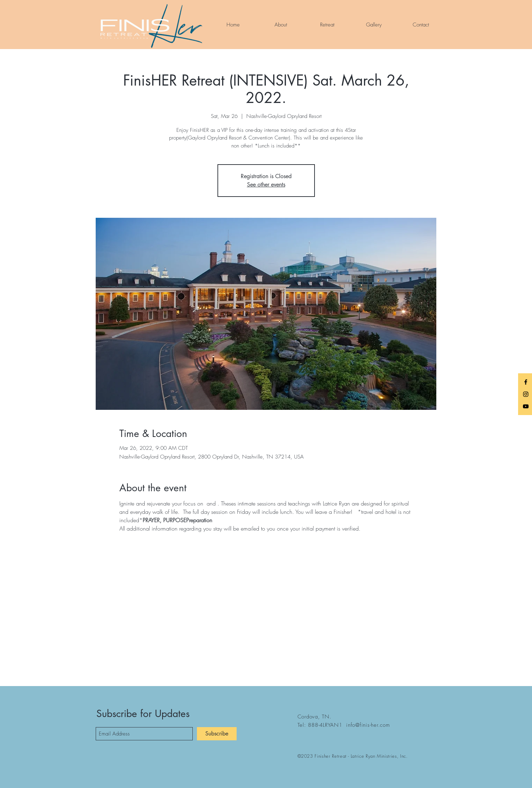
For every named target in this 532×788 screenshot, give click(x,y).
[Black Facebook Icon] (526, 382)
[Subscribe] (217, 734)
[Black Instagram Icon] (526, 394)
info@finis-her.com (368, 725)
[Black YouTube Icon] (526, 406)
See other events (266, 185)
